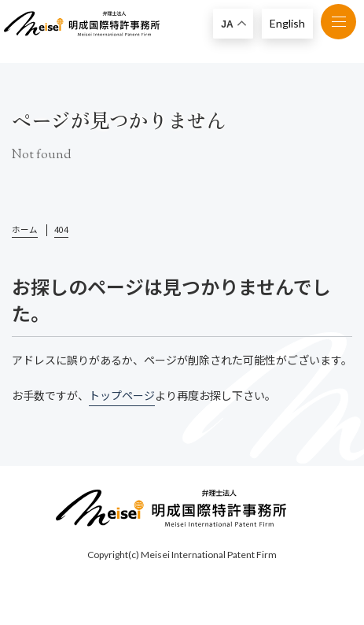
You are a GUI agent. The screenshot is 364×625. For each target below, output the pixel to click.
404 (61, 230)
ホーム (25, 230)
